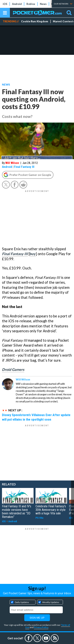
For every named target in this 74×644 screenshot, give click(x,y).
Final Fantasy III (24, 167)
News (43, 4)
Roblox (31, 4)
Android (17, 4)
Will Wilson (12, 163)
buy (33, 254)
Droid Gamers (13, 369)
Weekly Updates (51, 602)
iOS (5, 4)
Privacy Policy (41, 627)
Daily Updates (22, 602)
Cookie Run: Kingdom (35, 21)
